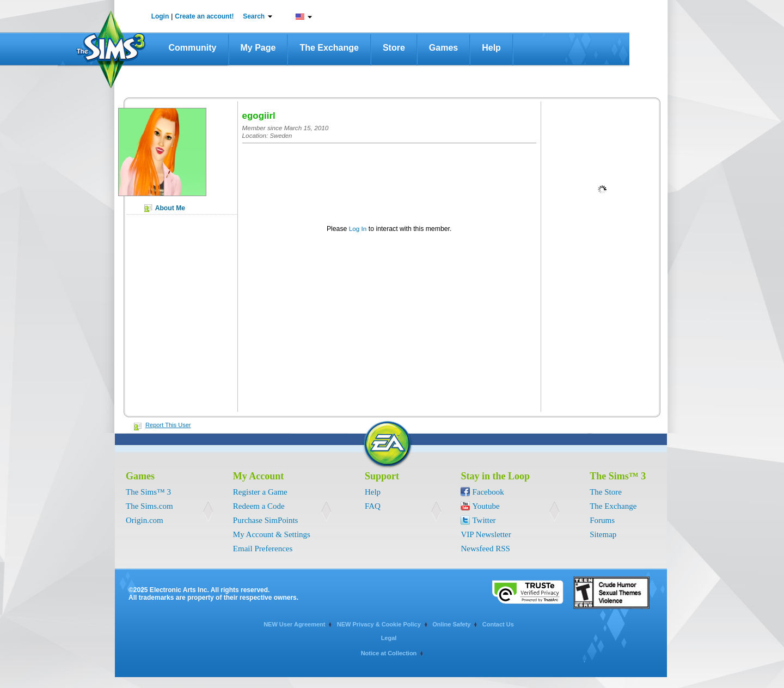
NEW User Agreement (294, 624)
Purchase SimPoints (266, 520)
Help (491, 48)
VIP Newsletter (486, 534)
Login (160, 16)
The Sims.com (149, 506)
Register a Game (260, 492)
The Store (606, 492)
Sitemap (603, 534)
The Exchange (329, 48)
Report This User (168, 425)
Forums (602, 520)
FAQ (373, 506)
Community (193, 48)
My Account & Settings (272, 534)
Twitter (484, 520)
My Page (258, 48)
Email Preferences (263, 549)
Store (394, 48)
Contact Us (498, 624)
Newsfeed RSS (485, 549)
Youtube (486, 506)
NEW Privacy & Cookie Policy (379, 624)
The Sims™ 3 (148, 492)
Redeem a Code (259, 506)
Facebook (488, 492)
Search (254, 16)
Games (443, 48)
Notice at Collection (389, 653)
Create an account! (204, 16)
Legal (389, 638)
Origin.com (145, 520)
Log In (358, 229)
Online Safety (451, 624)
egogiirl (259, 116)
